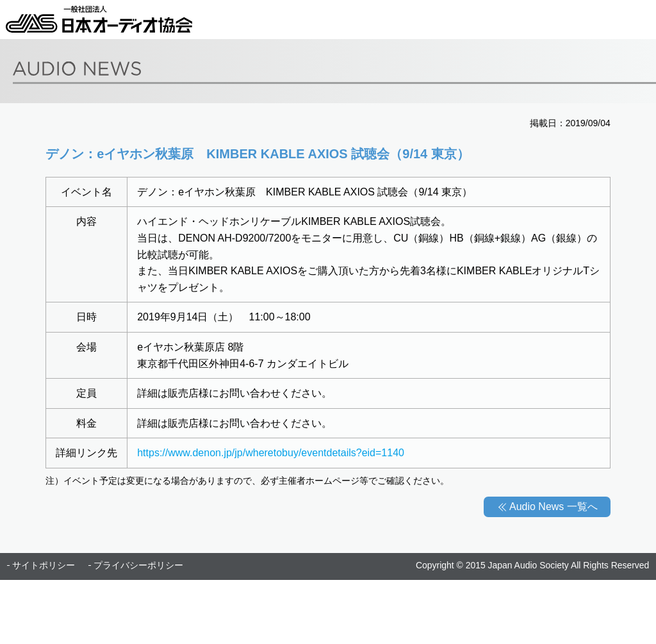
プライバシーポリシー (138, 565)
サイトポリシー (44, 565)
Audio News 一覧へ (553, 507)
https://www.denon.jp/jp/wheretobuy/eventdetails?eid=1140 (271, 453)
